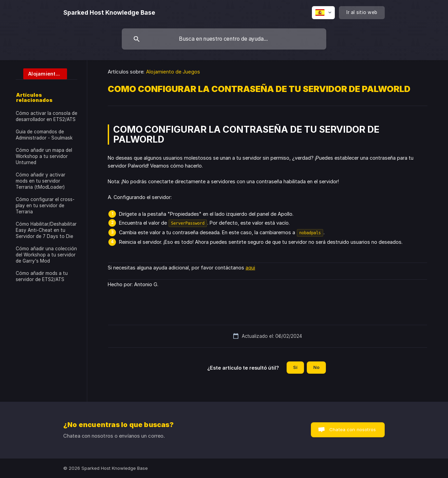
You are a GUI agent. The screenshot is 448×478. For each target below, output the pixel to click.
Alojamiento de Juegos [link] (173, 72)
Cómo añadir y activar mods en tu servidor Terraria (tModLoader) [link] (41, 181)
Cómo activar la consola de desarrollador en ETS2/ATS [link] (47, 116)
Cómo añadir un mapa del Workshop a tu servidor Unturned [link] (44, 156)
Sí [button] (295, 367)
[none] (109, 13)
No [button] (316, 367)
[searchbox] (224, 39)
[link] (41, 73)
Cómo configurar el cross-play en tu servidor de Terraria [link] (45, 205)
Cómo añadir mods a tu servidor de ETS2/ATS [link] (42, 276)
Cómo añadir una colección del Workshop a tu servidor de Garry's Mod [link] (46, 255)
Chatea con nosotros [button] (353, 429)
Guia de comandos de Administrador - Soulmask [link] (44, 135)
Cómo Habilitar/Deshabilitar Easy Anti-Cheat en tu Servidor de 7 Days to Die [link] (46, 230)
